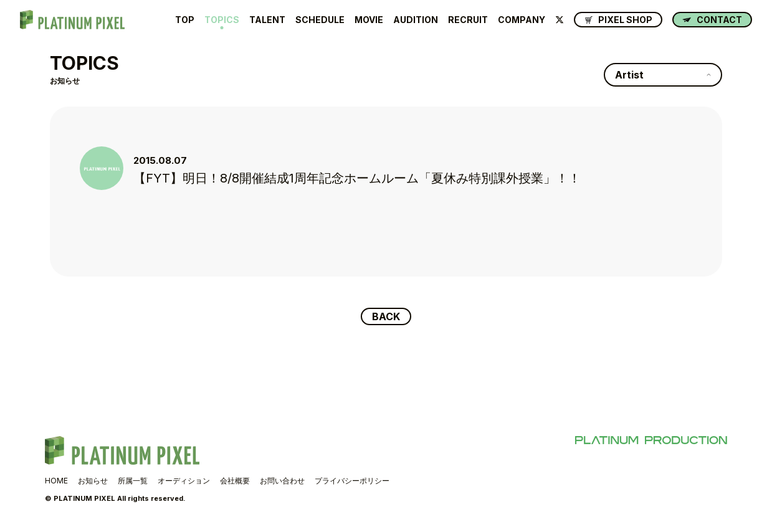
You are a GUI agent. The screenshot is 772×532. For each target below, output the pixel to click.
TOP (185, 20)
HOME (56, 481)
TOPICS (222, 20)
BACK (386, 316)
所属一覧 (133, 481)
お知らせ (93, 481)
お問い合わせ (282, 481)
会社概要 (235, 481)
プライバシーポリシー (352, 481)
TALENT (267, 20)
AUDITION (416, 20)
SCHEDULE (320, 20)
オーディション (184, 481)
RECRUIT (468, 20)
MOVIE (369, 20)
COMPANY (522, 20)
